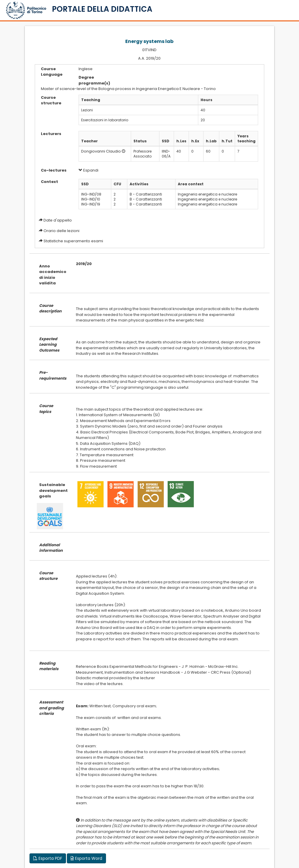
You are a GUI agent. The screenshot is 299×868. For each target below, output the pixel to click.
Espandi (88, 170)
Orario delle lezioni (61, 231)
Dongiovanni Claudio (101, 151)
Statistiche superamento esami (73, 241)
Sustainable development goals (53, 490)
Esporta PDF (48, 858)
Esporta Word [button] (86, 858)
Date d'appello (58, 220)
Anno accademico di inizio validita (53, 275)
